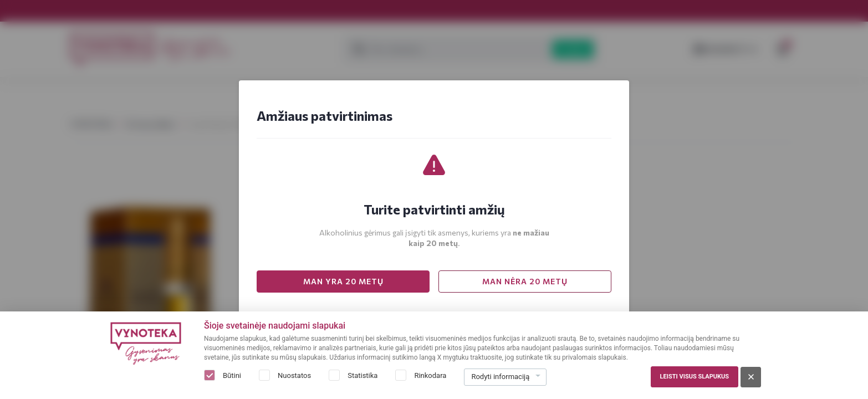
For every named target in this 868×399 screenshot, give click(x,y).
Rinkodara (430, 375)
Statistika (362, 375)
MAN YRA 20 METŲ (343, 281)
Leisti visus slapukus (695, 377)
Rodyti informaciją (500, 377)
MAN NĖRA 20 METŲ (525, 281)
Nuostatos (294, 375)
